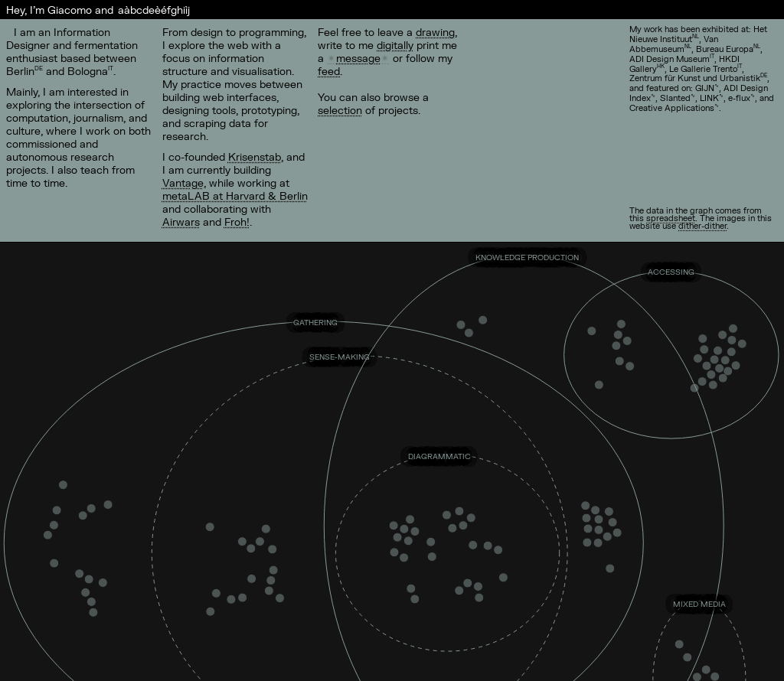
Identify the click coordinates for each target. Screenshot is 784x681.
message (358, 58)
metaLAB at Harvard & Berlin (235, 196)
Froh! (237, 222)
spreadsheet (671, 218)
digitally (395, 45)
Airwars (181, 222)
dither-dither (702, 225)
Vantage (183, 182)
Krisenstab (255, 156)
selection (340, 110)
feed (329, 71)
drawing (435, 32)
